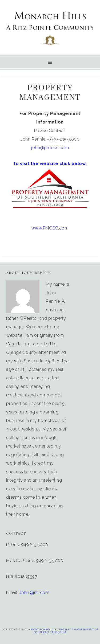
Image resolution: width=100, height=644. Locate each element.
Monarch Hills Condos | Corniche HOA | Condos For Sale (50, 28)
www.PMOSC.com (50, 228)
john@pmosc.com (50, 148)
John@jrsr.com (35, 592)
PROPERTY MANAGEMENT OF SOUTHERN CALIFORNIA (66, 631)
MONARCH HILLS (42, 629)
